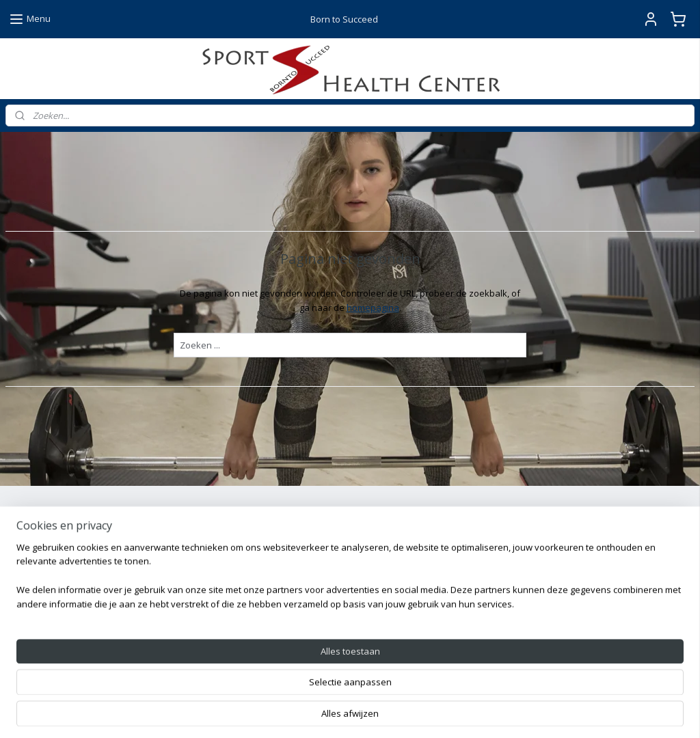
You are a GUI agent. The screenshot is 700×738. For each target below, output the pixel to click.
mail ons (38, 660)
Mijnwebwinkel (503, 713)
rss (332, 713)
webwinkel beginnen (384, 713)
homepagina (373, 307)
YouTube (272, 660)
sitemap (303, 713)
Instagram (275, 629)
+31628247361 (78, 629)
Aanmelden (40, 572)
